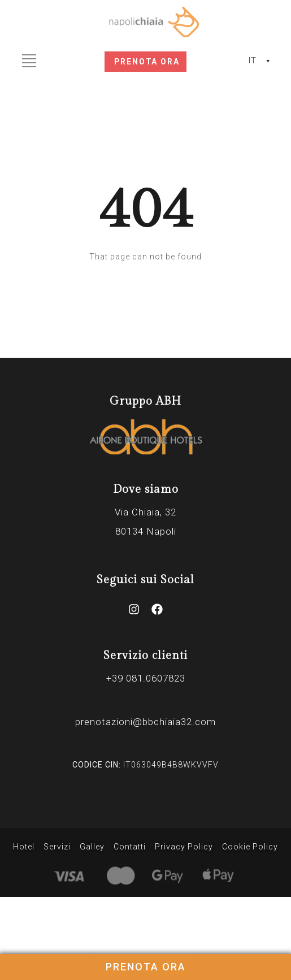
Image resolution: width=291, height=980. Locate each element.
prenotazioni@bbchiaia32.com (145, 722)
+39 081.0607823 (146, 678)
